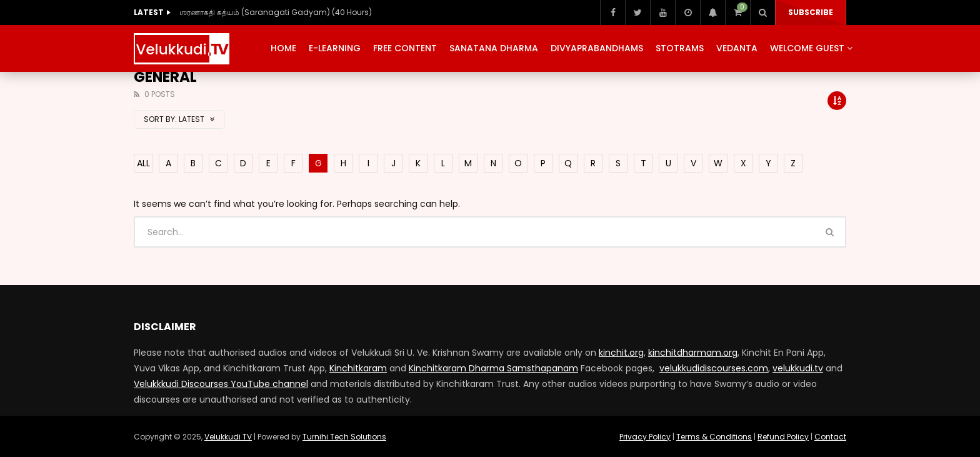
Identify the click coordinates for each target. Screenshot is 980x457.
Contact (830, 437)
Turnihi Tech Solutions (344, 437)
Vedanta (737, 48)
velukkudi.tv (798, 368)
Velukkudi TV (228, 437)
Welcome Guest (807, 48)
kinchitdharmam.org (693, 353)
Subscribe (811, 12)
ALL (143, 163)
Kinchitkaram (358, 368)
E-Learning (335, 48)
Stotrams (680, 48)
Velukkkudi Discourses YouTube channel (221, 384)
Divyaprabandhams (597, 48)
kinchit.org (621, 353)
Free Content (405, 48)
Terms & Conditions (714, 437)
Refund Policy (783, 437)
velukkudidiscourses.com (714, 368)
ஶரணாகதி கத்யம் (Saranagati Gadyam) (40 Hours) (276, 12)
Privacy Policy (645, 437)
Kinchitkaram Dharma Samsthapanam (493, 368)
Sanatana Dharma (494, 48)
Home (283, 48)
